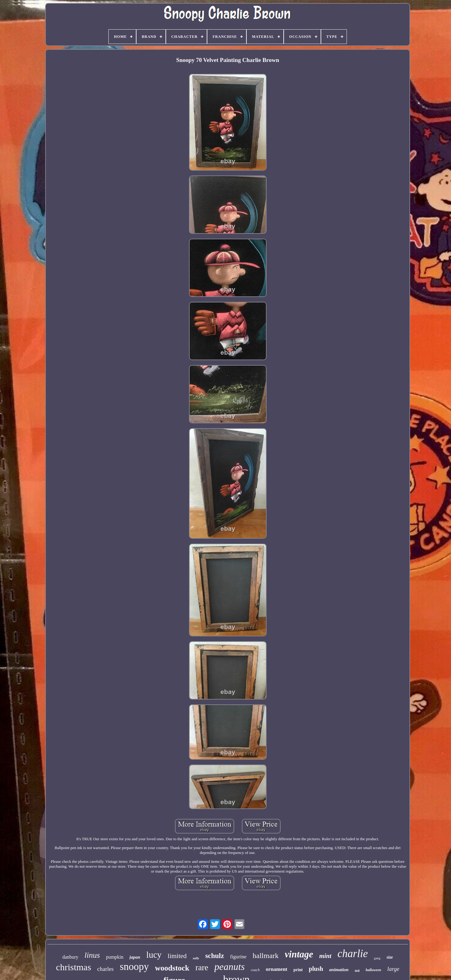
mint (326, 956)
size (390, 957)
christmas (73, 967)
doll (357, 971)
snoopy (134, 967)
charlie (353, 954)
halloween (374, 970)
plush (316, 969)
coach (255, 970)
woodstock (172, 968)
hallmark (266, 956)
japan (135, 957)
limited (177, 956)
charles (105, 969)
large (393, 969)
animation (339, 970)
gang (377, 958)
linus (92, 955)
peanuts (230, 967)
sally (196, 958)
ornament (276, 969)
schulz (215, 956)
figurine (238, 957)
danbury (70, 957)
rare (202, 967)
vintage (299, 954)
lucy (154, 955)
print (298, 970)
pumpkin (115, 957)
